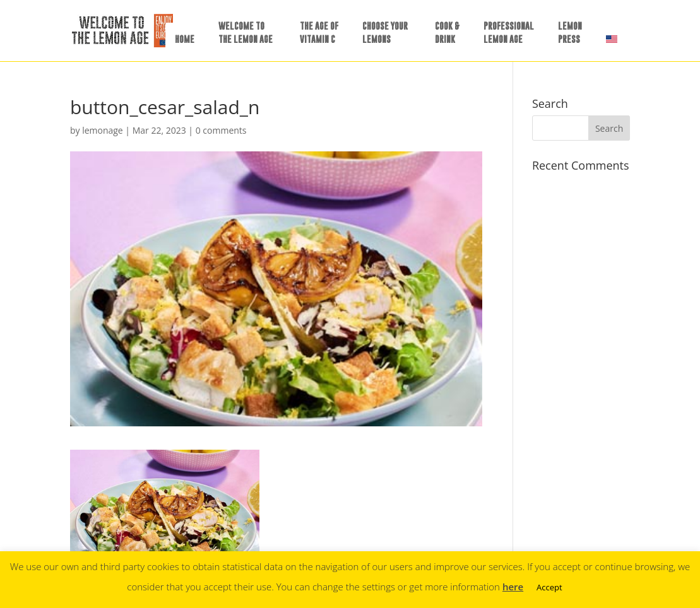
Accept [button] (549, 587)
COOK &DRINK (447, 32)
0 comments (221, 130)
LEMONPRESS (570, 32)
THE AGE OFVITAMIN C (319, 32)
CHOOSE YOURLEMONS (385, 32)
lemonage (103, 130)
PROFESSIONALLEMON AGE (509, 32)
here (513, 587)
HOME (185, 39)
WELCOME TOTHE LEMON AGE (246, 32)
